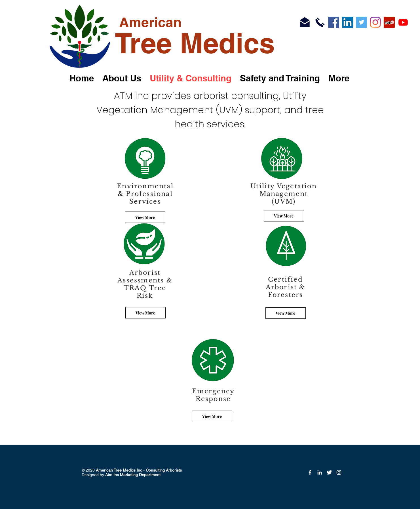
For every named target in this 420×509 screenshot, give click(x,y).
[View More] (145, 313)
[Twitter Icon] (329, 472)
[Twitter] (361, 22)
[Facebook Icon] (310, 472)
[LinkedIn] (348, 22)
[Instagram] (375, 22)
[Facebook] (334, 22)
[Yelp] (389, 22)
